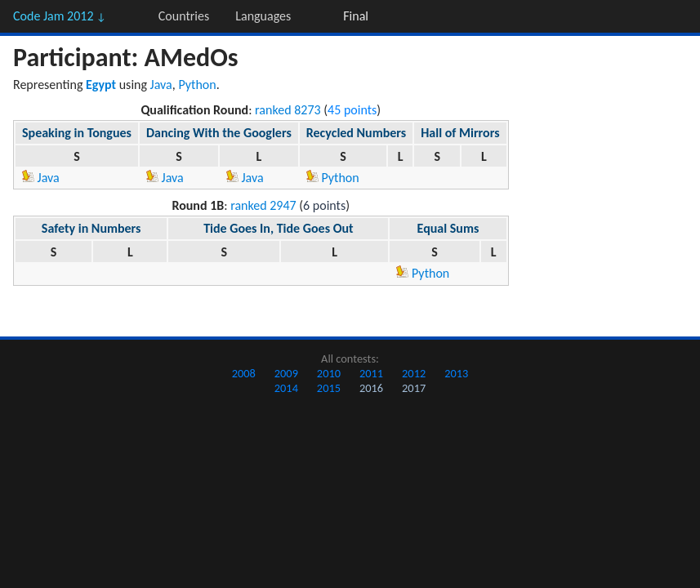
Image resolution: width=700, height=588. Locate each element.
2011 (371, 373)
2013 (456, 373)
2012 (414, 373)
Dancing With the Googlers (219, 133)
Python (197, 85)
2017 (414, 388)
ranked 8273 (288, 110)
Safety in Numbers (91, 228)
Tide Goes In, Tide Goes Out (278, 228)
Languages (263, 16)
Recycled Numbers (356, 133)
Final (356, 16)
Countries (184, 16)
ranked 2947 (263, 205)
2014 (286, 388)
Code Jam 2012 (60, 16)
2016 (371, 388)
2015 (329, 388)
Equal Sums (448, 228)
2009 (286, 373)
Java (161, 85)
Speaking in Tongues (77, 133)
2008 (244, 373)
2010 (329, 373)
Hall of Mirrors (460, 133)
